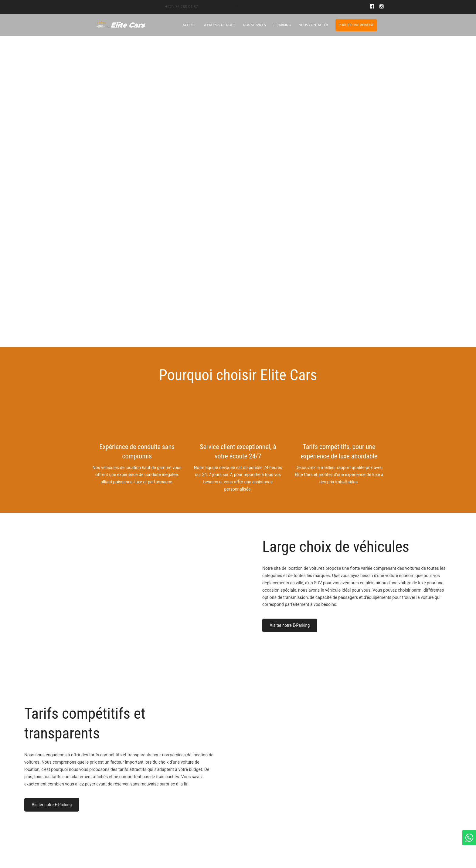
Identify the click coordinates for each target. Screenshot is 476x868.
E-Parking (282, 25)
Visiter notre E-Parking (290, 625)
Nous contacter (313, 25)
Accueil (190, 25)
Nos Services (255, 25)
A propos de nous (220, 25)
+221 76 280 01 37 (182, 7)
